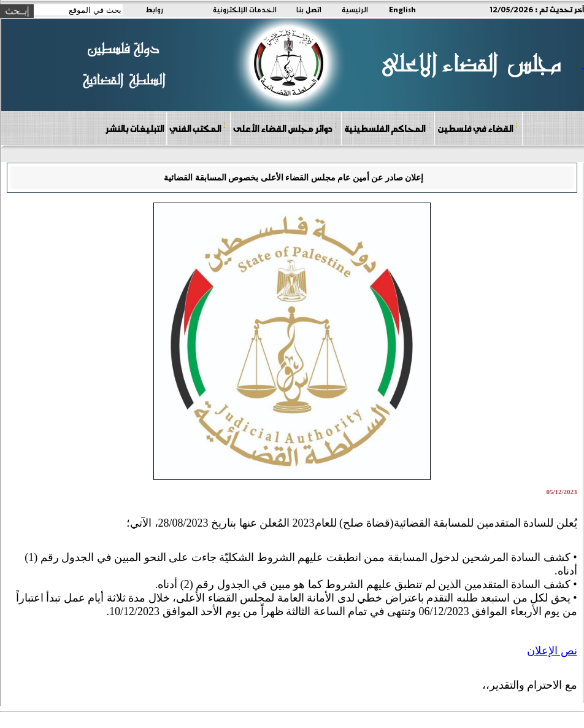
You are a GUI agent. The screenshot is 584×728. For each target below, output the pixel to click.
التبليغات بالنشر (134, 128)
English (402, 9)
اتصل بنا (309, 9)
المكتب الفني (198, 128)
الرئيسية (355, 9)
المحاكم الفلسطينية (387, 128)
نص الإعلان (552, 651)
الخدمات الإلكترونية (245, 9)
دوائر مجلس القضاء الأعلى (285, 128)
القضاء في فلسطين (478, 128)
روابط (154, 9)
